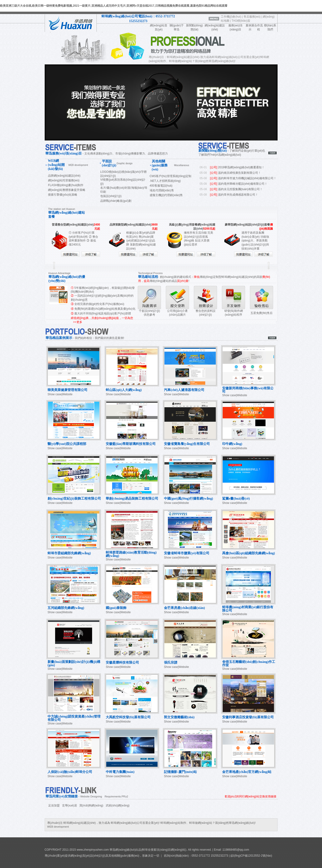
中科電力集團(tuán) (120, 772)
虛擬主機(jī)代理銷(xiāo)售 (166, 195)
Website (67, 394)
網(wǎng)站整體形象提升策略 (67, 190)
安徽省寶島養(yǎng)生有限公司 (187, 444)
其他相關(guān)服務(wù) (160, 165)
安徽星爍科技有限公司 (122, 663)
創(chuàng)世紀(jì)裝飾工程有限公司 (74, 499)
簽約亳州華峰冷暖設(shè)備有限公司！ (243, 184)
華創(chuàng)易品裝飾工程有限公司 (132, 499)
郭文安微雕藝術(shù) (179, 717)
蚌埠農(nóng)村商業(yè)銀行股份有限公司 (248, 609)
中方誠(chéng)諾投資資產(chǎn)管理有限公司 (74, 718)
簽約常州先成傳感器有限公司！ (238, 195)
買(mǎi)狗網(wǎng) (91, 805)
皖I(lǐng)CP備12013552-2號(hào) (251, 856)
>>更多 (78, 322)
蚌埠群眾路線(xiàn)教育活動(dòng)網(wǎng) (131, 554)
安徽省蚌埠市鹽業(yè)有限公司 (187, 553)
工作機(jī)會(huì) (231, 17)
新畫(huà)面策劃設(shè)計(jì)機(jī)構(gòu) (74, 663)
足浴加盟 (54, 805)
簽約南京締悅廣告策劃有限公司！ (240, 173)
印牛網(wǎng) (232, 444)
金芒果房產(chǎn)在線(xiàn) (184, 608)
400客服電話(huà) (161, 186)
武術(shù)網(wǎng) (118, 805)
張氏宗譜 (171, 663)
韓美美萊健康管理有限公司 (67, 390)
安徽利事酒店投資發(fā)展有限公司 (248, 717)
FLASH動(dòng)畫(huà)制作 (66, 185)
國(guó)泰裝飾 (116, 608)
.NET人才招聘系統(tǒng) (165, 181)
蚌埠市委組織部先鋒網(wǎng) (69, 553)
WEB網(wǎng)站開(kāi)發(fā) (56, 165)
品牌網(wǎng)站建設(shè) (64, 176)
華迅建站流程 (148, 277)
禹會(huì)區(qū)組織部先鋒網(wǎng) (249, 553)
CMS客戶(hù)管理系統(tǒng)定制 (171, 176)
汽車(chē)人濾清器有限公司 (184, 390)
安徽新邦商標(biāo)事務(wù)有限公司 (248, 390)
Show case (55, 394)
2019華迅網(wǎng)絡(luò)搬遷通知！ (241, 167)
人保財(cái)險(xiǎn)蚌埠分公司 (70, 772)
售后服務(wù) (252, 17)
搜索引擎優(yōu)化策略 (63, 195)
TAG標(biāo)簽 (241, 21)
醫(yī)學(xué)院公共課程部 (67, 444)
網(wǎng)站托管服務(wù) (64, 180)
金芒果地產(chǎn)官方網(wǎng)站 (247, 772)
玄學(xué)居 (70, 805)
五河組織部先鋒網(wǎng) (66, 608)
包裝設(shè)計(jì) (111, 196)
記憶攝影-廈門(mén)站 (180, 772)
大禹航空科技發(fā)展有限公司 (128, 717)
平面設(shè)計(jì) (109, 163)
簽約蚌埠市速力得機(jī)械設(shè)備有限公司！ (247, 178)
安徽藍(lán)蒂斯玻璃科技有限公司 (131, 444)
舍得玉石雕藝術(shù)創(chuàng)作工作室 (249, 663)
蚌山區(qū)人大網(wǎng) (124, 390)
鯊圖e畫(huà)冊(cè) (236, 499)
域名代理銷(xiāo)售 (162, 190)
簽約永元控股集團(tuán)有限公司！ (240, 189)
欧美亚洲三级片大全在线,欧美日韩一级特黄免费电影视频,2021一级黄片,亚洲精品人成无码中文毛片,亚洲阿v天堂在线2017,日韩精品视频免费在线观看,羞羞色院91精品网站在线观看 (114, 6)
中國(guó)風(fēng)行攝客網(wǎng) (188, 499)
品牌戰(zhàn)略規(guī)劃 (116, 201)
